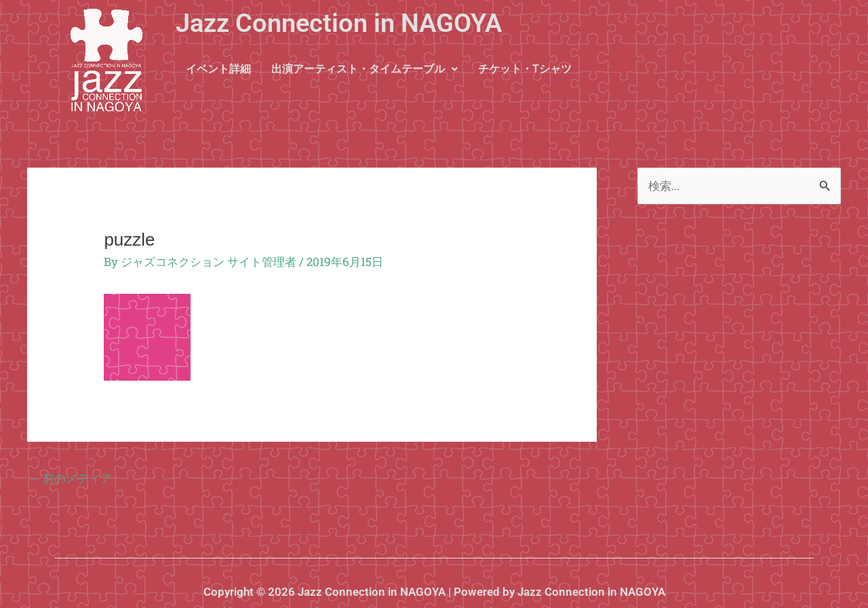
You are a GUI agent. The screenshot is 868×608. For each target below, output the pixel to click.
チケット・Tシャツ (525, 69)
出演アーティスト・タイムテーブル (364, 69)
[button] (364, 69)
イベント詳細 (218, 69)
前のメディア (70, 478)
